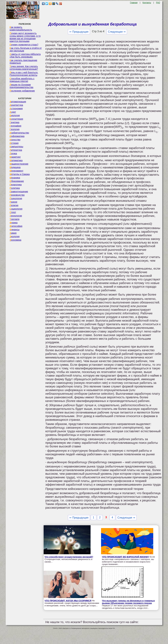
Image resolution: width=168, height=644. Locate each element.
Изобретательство (19, 133)
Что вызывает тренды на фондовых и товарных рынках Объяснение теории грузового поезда (128, 602)
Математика (16, 160)
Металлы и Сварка (20, 174)
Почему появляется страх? (24, 45)
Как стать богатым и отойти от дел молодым (26, 49)
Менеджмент (16, 171)
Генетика (14, 122)
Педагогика (16, 185)
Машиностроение (19, 164)
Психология (16, 198)
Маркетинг (15, 157)
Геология (14, 129)
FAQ (158, 3)
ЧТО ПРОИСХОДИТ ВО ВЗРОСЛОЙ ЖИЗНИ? (126, 557)
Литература (16, 150)
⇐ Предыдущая (79, 32)
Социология (16, 209)
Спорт (13, 212)
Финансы (14, 230)
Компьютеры (16, 147)
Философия (16, 226)
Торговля (14, 219)
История (14, 143)
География (15, 126)
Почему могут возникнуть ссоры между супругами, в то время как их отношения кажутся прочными (25, 37)
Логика (13, 153)
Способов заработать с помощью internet (22, 80)
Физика (13, 223)
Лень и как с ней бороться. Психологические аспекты (24, 74)
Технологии (16, 216)
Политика (15, 188)
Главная (134, 3)
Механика (15, 178)
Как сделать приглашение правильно (23, 62)
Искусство (15, 140)
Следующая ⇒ (117, 32)
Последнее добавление (22, 91)
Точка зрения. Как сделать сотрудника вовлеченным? (24, 68)
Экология (14, 236)
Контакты (147, 3)
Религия (14, 205)
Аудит (13, 112)
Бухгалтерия (16, 119)
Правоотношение (19, 192)
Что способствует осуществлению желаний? (69, 557)
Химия (13, 233)
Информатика (17, 136)
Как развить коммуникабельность (21, 28)
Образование (17, 181)
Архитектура (16, 105)
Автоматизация (18, 102)
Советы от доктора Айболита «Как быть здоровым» (25, 55)
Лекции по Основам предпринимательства (21, 86)
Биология (15, 115)
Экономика (15, 240)
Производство (17, 195)
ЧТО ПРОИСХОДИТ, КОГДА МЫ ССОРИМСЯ (68, 601)
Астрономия (16, 109)
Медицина (15, 167)
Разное (13, 202)
